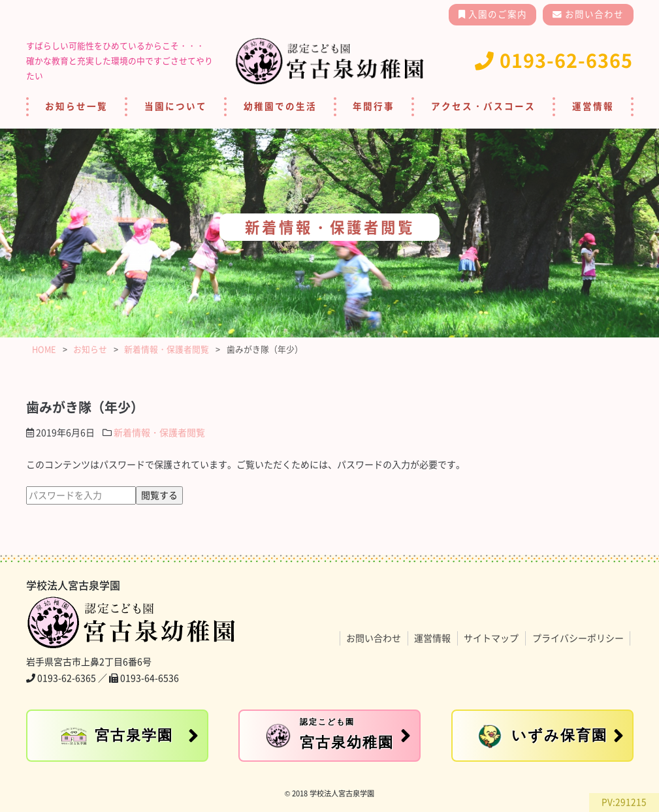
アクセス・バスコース (483, 106)
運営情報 (593, 106)
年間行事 (374, 106)
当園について (176, 106)
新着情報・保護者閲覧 (159, 433)
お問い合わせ (593, 14)
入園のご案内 (496, 14)
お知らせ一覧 (76, 106)
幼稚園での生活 (280, 106)
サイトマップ (491, 638)
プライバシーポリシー (578, 638)
